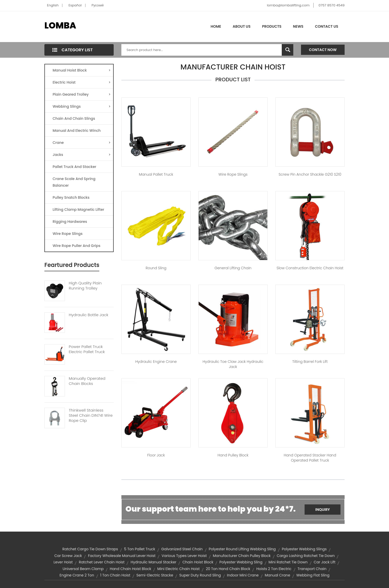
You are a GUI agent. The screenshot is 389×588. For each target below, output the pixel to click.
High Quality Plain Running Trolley (85, 286)
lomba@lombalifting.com (288, 5)
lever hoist (63, 562)
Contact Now (323, 50)
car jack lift (325, 562)
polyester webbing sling (241, 562)
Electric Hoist (82, 82)
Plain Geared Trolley (82, 94)
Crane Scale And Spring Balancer (74, 182)
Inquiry (323, 510)
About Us (242, 26)
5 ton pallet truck (140, 549)
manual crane (278, 575)
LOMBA (60, 25)
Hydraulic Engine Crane (156, 362)
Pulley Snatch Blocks (71, 197)
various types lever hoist (184, 556)
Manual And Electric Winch (77, 131)
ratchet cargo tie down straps (90, 549)
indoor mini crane (243, 575)
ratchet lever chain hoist (102, 562)
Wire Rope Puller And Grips (76, 246)
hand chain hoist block (131, 569)
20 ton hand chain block (228, 569)
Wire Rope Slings (68, 234)
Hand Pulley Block (233, 455)
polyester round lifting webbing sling (242, 549)
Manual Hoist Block (82, 70)
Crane (82, 143)
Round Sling (156, 268)
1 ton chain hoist (115, 575)
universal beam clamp (83, 569)
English (53, 5)
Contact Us (327, 26)
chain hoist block (198, 562)
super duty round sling (200, 575)
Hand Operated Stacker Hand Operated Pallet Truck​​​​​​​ (310, 458)
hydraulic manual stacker (153, 562)
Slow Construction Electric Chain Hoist (310, 268)
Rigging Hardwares (70, 222)
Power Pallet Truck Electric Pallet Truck (87, 349)
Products (272, 26)
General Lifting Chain (233, 268)
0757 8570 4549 (332, 5)
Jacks (82, 155)
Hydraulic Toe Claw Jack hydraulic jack (233, 364)
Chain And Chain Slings (74, 118)
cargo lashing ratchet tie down (306, 556)
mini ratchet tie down (288, 562)
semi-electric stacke (155, 575)
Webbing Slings (82, 106)
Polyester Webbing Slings (304, 549)
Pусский (98, 5)
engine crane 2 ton (77, 575)
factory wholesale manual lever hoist (122, 556)
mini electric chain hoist (178, 569)
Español (75, 5)
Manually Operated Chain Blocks (87, 381)
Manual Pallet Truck (156, 174)
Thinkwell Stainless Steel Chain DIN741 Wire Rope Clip (91, 415)
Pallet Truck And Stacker (74, 167)
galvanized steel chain (182, 549)
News (298, 26)
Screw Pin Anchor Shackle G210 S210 (310, 174)
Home (216, 26)
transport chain (312, 569)
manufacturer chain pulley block (242, 556)
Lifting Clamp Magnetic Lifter (78, 210)
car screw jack (68, 556)
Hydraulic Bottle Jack (89, 315)
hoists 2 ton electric (274, 569)
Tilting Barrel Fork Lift (310, 362)
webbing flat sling (313, 575)
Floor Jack (156, 455)
